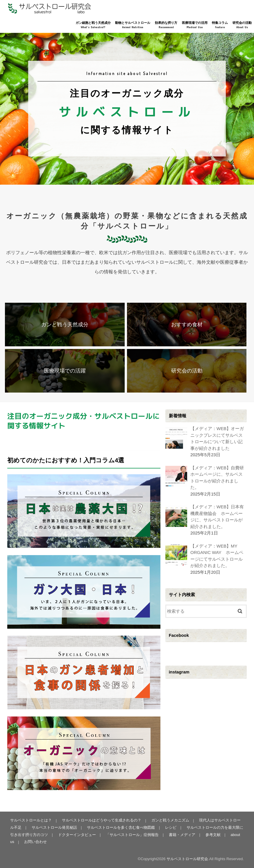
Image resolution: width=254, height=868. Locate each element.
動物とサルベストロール (133, 25)
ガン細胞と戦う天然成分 (93, 25)
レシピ (166, 827)
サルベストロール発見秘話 (50, 827)
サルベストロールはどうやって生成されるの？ (101, 820)
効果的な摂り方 (166, 25)
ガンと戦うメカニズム (170, 820)
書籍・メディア (178, 835)
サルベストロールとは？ (31, 820)
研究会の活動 (242, 25)
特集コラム (220, 25)
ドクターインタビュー (73, 835)
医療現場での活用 (195, 25)
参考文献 (208, 835)
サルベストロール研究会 (187, 859)
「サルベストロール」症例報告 (128, 835)
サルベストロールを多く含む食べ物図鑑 (117, 827)
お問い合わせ (35, 842)
